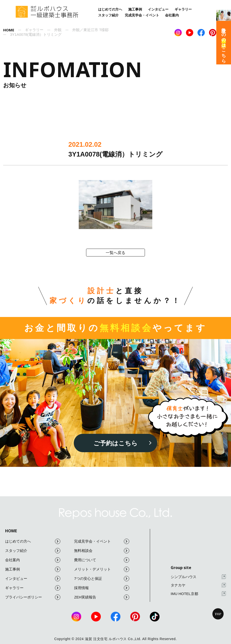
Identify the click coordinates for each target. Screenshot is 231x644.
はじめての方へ (110, 9)
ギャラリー (183, 9)
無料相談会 (102, 551)
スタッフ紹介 (108, 15)
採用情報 (102, 588)
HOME (11, 531)
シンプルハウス (198, 577)
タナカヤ (198, 585)
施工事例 (135, 9)
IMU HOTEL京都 (198, 594)
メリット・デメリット (102, 569)
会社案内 (172, 15)
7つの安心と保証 (102, 579)
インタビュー (158, 9)
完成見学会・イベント (142, 15)
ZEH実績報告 (102, 597)
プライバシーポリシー (33, 597)
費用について (102, 560)
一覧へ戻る (115, 253)
